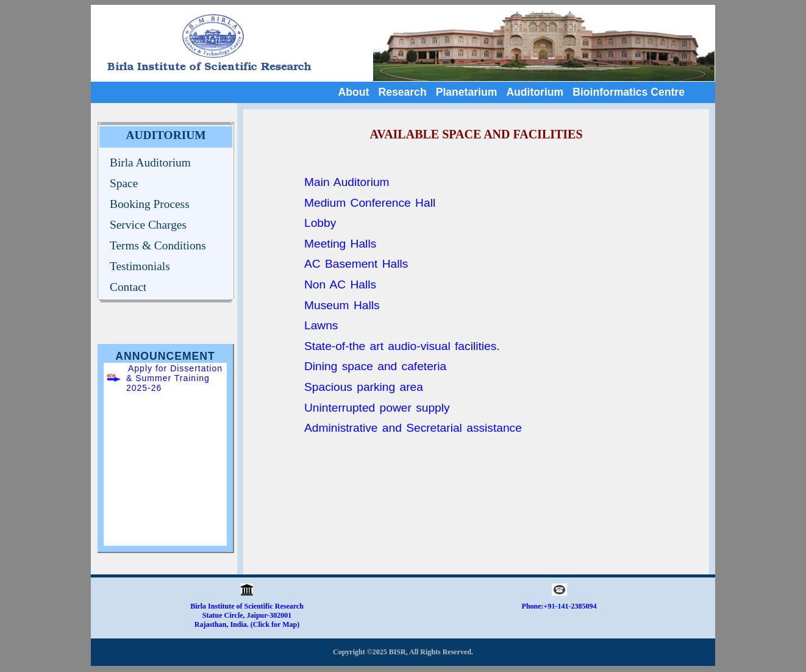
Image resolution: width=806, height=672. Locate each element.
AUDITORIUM (166, 135)
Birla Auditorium (150, 163)
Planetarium (467, 92)
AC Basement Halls (356, 264)
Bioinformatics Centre (629, 92)
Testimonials (140, 266)
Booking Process (150, 204)
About (354, 92)
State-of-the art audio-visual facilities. (402, 346)
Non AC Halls (340, 284)
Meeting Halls (340, 244)
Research (402, 92)
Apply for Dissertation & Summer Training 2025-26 (174, 378)
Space (124, 183)
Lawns (321, 325)
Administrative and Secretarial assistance (413, 428)
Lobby (320, 223)
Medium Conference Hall (370, 203)
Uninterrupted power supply (377, 408)
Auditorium (535, 92)
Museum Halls (342, 305)
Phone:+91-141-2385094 (559, 606)
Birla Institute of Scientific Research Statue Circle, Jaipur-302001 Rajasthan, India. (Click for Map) (247, 612)
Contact (128, 287)
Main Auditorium (347, 182)
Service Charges (148, 225)
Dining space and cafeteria (375, 366)
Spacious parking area (364, 387)
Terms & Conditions (158, 245)
